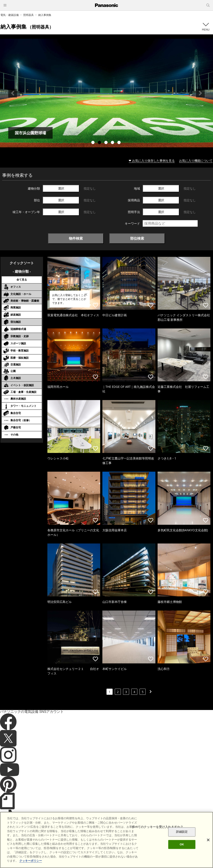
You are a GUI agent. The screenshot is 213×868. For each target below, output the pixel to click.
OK (182, 844)
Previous (13, 93)
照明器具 (28, 15)
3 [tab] (106, 143)
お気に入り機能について (196, 161)
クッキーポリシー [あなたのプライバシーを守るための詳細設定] (31, 861)
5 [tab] (120, 143)
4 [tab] (113, 143)
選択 (61, 188)
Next (200, 93)
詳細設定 (182, 832)
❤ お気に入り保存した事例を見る (152, 161)
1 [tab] (93, 143)
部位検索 (137, 238)
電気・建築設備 (10, 15)
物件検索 (76, 238)
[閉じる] (208, 840)
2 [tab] (100, 143)
